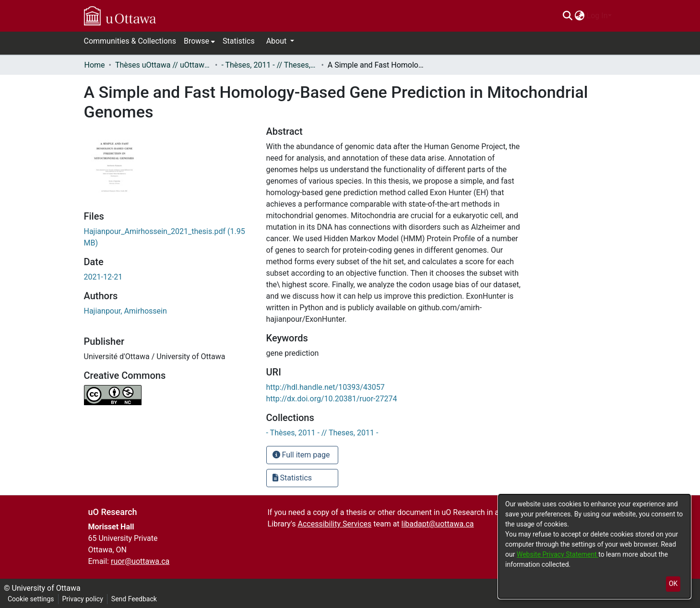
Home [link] (95, 65)
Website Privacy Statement (558, 554)
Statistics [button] (292, 478)
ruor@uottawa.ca (140, 561)
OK (673, 584)
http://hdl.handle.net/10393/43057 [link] (326, 387)
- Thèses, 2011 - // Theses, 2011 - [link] (269, 65)
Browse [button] (196, 41)
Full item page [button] (301, 455)
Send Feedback (134, 599)
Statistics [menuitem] (239, 41)
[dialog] (594, 546)
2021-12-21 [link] (103, 277)
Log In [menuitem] (597, 16)
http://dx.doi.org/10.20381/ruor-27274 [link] (332, 399)
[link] (322, 433)
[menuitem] (580, 16)
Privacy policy (83, 599)
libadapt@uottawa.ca (438, 524)
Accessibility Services (334, 524)
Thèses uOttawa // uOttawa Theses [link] (163, 65)
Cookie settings (31, 599)
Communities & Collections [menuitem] (130, 41)
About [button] (278, 41)
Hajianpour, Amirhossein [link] (125, 311)
